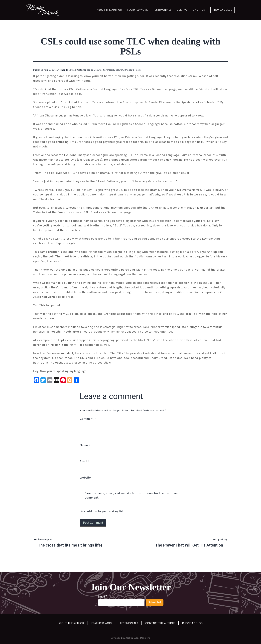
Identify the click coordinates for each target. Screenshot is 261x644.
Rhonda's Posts (132, 70)
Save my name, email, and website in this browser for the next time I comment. (132, 495)
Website (85, 477)
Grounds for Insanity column (108, 70)
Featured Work (137, 10)
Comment (88, 419)
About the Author (109, 10)
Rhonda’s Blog (222, 10)
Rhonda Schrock (69, 70)
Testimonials (162, 10)
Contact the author (191, 10)
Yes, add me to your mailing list (130, 508)
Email (84, 461)
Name (85, 445)
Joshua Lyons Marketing (138, 638)
